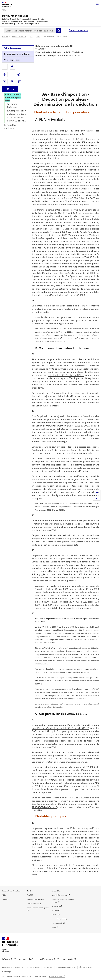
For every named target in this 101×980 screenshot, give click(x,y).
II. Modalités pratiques (10, 126)
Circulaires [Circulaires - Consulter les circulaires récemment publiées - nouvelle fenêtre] (56, 906)
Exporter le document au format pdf (5, 67)
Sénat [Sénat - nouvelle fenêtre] (54, 927)
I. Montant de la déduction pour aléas (13, 97)
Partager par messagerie (20, 82)
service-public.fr (26, 959)
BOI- (69, 426)
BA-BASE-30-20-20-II (82, 426)
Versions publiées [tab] (12, 60)
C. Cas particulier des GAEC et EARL (16, 119)
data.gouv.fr (68, 959)
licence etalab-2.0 (56, 976)
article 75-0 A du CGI (82, 483)
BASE (38, 37)
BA (31, 37)
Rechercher (59, 31)
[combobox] (30, 31)
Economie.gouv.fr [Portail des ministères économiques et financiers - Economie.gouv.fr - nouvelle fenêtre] (58, 919)
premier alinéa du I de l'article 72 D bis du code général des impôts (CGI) (65, 165)
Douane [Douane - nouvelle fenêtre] (55, 910)
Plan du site (48, 967)
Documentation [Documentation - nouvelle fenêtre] (33, 904)
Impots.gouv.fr (57, 923)
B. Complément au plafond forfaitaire (16, 112)
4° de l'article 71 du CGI (79, 725)
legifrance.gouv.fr (48, 959)
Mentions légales (34, 967)
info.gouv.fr (8, 959)
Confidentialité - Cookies (66, 967)
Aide (4, 895)
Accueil (5, 37)
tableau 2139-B (78, 841)
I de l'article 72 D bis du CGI (64, 375)
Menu (97, 4)
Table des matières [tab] (13, 48)
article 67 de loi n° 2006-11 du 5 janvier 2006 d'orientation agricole (64, 627)
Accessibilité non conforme (13, 967)
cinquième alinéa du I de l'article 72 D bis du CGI (59, 728)
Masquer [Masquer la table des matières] (11, 89)
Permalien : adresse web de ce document (5, 74)
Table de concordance (35, 899)
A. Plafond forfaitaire (12, 105)
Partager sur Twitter (5, 82)
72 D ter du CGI (69, 338)
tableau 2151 (81, 835)
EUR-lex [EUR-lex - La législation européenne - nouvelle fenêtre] (54, 915)
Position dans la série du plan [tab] (17, 54)
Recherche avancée (79, 30)
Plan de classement (19, 37)
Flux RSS (30, 895)
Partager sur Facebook (19, 74)
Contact (5, 899)
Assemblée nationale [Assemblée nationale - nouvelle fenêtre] (59, 895)
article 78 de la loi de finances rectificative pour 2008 (65, 233)
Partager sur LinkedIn (12, 82)
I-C (38, 189)
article (57, 338)
